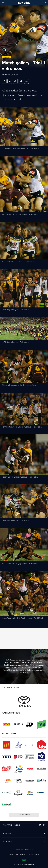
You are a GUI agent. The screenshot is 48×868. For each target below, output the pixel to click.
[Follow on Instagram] (44, 825)
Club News (6, 57)
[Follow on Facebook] (36, 825)
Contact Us (23, 855)
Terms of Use (19, 850)
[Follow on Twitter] (40, 825)
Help (16, 855)
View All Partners (24, 815)
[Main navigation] (3, 3)
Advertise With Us (34, 855)
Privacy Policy (29, 850)
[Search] (45, 2)
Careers (11, 855)
